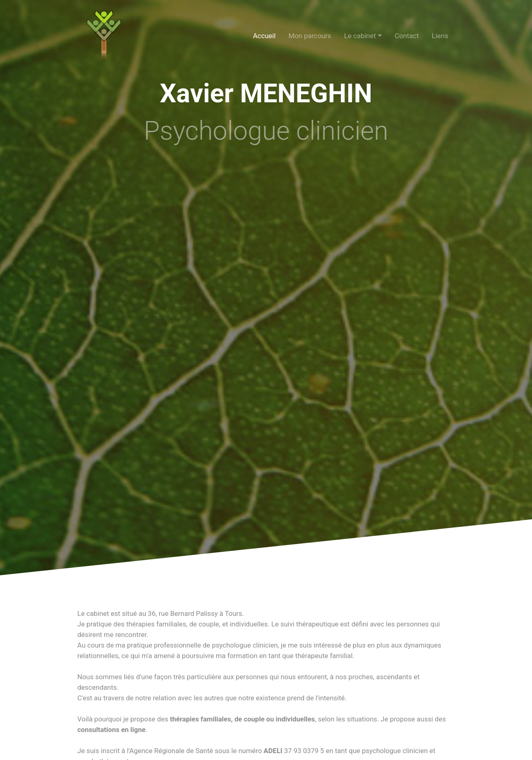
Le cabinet (360, 36)
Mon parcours (310, 36)
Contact (407, 36)
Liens (440, 36)
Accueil (265, 36)
